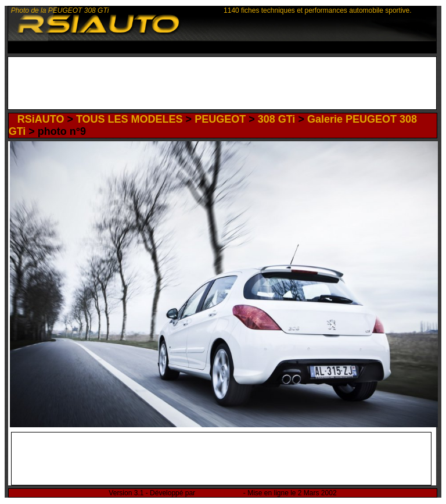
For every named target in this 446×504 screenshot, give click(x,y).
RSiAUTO (41, 119)
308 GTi (277, 119)
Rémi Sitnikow (219, 493)
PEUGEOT (220, 119)
